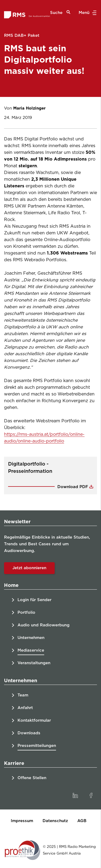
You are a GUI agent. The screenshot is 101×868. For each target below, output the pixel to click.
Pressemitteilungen (37, 746)
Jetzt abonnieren (29, 568)
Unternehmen (31, 638)
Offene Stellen (32, 778)
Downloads (29, 733)
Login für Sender (34, 600)
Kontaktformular (34, 720)
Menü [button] (87, 13)
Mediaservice (31, 650)
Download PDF (73, 487)
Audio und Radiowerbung (43, 625)
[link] (75, 796)
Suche (60, 12)
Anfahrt (25, 708)
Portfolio (26, 613)
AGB (82, 821)
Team (23, 695)
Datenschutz (55, 821)
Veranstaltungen (34, 663)
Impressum (22, 821)
